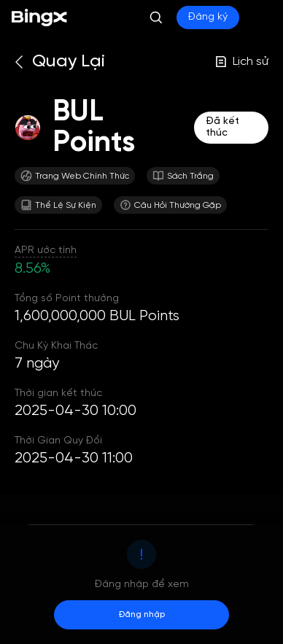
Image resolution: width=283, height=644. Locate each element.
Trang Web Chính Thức (75, 176)
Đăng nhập (142, 614)
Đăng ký (208, 17)
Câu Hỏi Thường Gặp (170, 205)
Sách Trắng (183, 176)
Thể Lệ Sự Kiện (58, 205)
